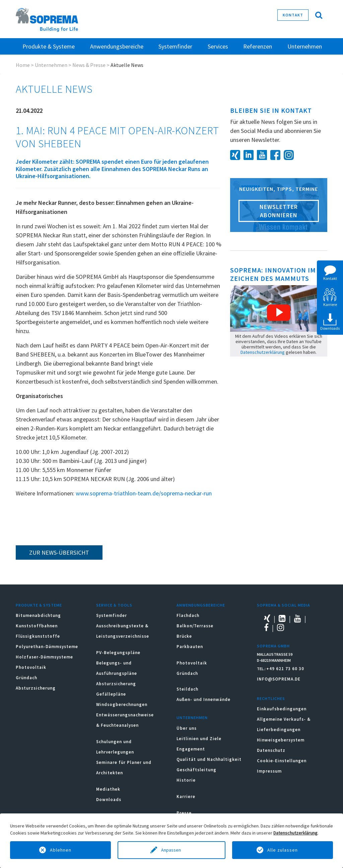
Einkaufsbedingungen (282, 709)
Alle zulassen (283, 850)
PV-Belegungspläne (118, 653)
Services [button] (218, 46)
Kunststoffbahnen (37, 626)
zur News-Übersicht (59, 553)
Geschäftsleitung (196, 770)
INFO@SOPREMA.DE (279, 679)
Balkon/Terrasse (195, 626)
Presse (184, 813)
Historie (186, 780)
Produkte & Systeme (39, 605)
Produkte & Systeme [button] (49, 46)
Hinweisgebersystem (281, 740)
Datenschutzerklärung (263, 352)
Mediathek (108, 789)
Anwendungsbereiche (201, 605)
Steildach (187, 689)
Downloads (109, 800)
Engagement (191, 749)
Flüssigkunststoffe (38, 636)
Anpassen (171, 850)
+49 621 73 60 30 (285, 669)
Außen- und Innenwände (203, 699)
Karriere (186, 797)
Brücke (184, 636)
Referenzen (258, 46)
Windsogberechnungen (122, 704)
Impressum (269, 771)
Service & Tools (114, 605)
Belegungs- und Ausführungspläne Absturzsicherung (117, 673)
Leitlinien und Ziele (199, 739)
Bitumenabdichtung (38, 615)
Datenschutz (271, 750)
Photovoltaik (31, 667)
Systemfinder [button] (175, 46)
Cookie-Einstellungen (282, 761)
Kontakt (293, 15)
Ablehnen (61, 850)
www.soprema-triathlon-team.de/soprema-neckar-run (144, 493)
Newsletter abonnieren (279, 211)
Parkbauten (190, 647)
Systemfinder (112, 615)
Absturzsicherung (36, 688)
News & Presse (89, 65)
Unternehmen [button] (305, 46)
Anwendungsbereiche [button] (117, 46)
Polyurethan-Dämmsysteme (47, 647)
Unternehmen (51, 65)
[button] (279, 313)
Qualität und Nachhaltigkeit (209, 759)
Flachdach (188, 615)
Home (23, 65)
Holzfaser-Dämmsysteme (44, 657)
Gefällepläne (111, 694)
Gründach (26, 678)
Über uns (187, 728)
